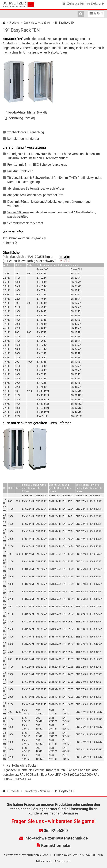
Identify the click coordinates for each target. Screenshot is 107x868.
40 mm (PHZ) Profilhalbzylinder (80, 178)
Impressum (44, 861)
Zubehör (8, 243)
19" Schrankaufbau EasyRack (23, 238)
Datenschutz (62, 861)
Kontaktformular (54, 845)
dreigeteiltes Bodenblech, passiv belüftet (35, 195)
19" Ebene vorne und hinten (76, 154)
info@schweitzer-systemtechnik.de (53, 838)
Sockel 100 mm (18, 212)
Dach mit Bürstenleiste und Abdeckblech (35, 201)
